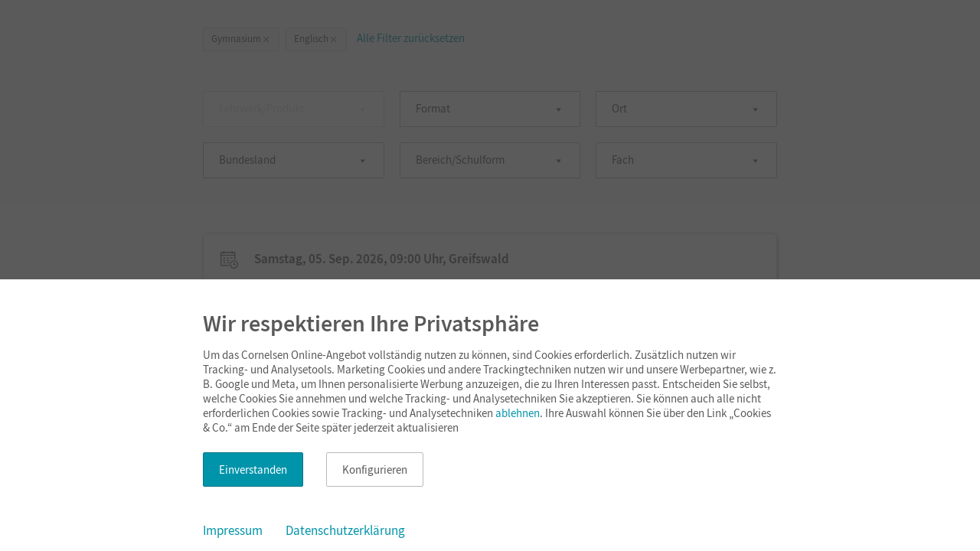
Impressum (233, 530)
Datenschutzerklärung (345, 530)
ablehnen (518, 413)
